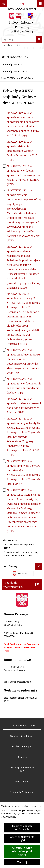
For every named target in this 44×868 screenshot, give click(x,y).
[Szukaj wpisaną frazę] (39, 40)
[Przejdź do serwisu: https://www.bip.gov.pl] (22, 6)
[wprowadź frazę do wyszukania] (19, 40)
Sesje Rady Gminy (11, 64)
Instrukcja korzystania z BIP (22, 769)
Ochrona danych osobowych (22, 828)
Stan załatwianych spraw (22, 725)
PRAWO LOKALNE (16, 57)
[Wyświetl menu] (40, 4)
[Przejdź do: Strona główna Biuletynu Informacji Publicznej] (3, 57)
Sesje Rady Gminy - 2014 (14, 71)
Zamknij (22, 862)
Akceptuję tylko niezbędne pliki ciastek (22, 851)
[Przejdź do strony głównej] (22, 24)
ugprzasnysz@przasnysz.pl (18, 682)
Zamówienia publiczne (22, 736)
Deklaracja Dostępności (22, 792)
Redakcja (22, 757)
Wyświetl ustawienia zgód (22, 839)
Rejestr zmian (22, 782)
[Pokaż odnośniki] (4, 4)
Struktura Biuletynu (22, 746)
